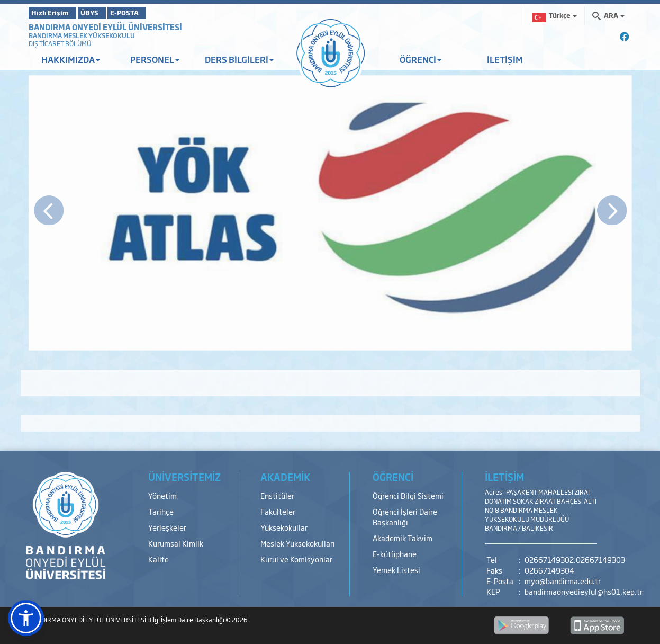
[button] (26, 618)
